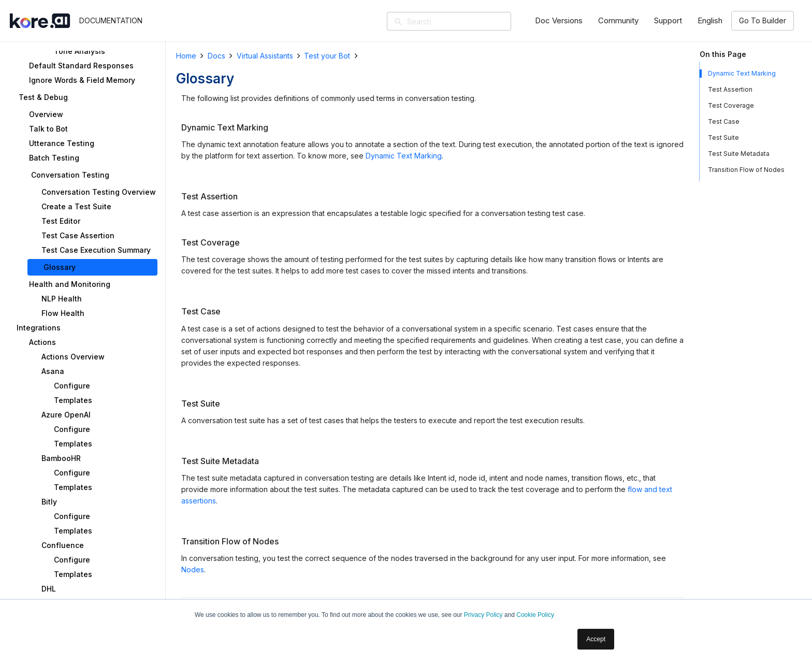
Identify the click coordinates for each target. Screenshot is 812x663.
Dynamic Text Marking (404, 156)
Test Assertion (730, 89)
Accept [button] (596, 639)
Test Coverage (731, 105)
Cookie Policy (535, 615)
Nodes (193, 570)
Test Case (724, 121)
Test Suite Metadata (739, 154)
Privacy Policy (483, 615)
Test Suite (723, 138)
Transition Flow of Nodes (746, 170)
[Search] (464, 21)
